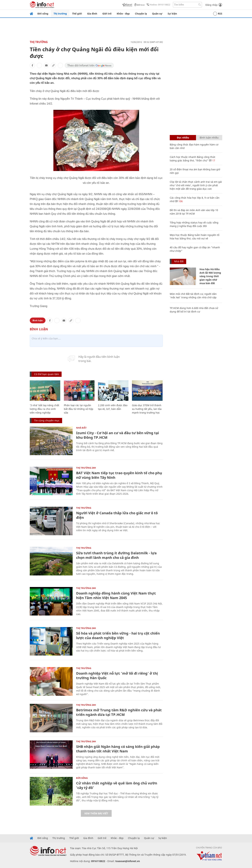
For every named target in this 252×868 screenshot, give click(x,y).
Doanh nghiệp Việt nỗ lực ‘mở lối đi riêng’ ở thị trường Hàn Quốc (117, 676)
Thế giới (77, 14)
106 (179, 201)
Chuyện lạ (141, 14)
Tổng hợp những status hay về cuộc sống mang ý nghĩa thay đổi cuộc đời (194, 224)
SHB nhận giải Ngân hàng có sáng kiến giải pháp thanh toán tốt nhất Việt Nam (118, 749)
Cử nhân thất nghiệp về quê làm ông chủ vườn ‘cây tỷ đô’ (117, 785)
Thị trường (60, 14)
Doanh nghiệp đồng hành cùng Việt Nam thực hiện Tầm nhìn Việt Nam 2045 (116, 595)
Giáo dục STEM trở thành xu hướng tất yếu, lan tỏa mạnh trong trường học (147, 409)
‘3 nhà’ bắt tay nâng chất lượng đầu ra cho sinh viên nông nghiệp (44, 409)
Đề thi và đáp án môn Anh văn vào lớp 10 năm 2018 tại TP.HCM (194, 212)
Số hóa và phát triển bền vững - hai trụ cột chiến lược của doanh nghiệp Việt (118, 636)
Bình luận (38, 320)
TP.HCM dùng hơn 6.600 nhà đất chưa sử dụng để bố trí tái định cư (194, 310)
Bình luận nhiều (209, 138)
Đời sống (43, 14)
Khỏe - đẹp (123, 14)
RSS (218, 14)
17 (212, 160)
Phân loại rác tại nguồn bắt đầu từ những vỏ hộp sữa (79, 409)
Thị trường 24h (86, 468)
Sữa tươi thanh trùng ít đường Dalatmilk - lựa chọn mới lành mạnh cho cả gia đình (116, 555)
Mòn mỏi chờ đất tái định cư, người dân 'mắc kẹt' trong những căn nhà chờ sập (193, 296)
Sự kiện (172, 14)
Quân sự (157, 14)
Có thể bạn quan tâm (47, 374)
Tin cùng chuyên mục (47, 420)
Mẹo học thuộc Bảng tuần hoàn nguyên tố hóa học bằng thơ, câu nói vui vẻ (195, 237)
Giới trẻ (107, 14)
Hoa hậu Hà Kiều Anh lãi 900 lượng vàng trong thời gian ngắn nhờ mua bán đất (210, 276)
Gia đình (92, 14)
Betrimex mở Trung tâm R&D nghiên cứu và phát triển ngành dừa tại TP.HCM (119, 712)
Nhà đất (81, 428)
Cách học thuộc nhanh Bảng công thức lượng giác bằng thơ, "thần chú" (193, 159)
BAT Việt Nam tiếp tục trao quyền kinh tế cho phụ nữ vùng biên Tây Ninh (119, 475)
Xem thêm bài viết (96, 813)
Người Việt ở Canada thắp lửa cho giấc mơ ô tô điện (117, 515)
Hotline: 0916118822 (158, 5)
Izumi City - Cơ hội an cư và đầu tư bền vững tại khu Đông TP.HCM (118, 435)
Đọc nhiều (183, 138)
